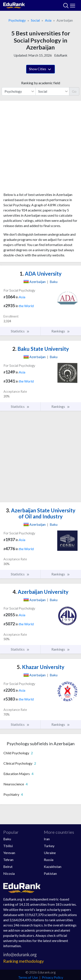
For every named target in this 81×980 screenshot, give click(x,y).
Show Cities (40, 69)
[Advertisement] (40, 148)
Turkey (49, 846)
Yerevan (9, 853)
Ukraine (50, 853)
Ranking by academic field (41, 83)
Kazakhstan (53, 866)
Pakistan (50, 873)
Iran (47, 839)
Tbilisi (8, 846)
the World (26, 306)
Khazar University (41, 667)
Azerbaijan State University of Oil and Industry (41, 513)
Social (35, 20)
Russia (49, 860)
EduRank (61, 55)
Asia (48, 20)
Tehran (8, 860)
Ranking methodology (24, 961)
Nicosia (9, 873)
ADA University (41, 274)
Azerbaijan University (40, 592)
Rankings (61, 331)
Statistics (20, 331)
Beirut (8, 866)
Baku (7, 839)
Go (74, 91)
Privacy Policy (52, 977)
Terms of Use (28, 977)
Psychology (17, 20)
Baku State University (41, 349)
